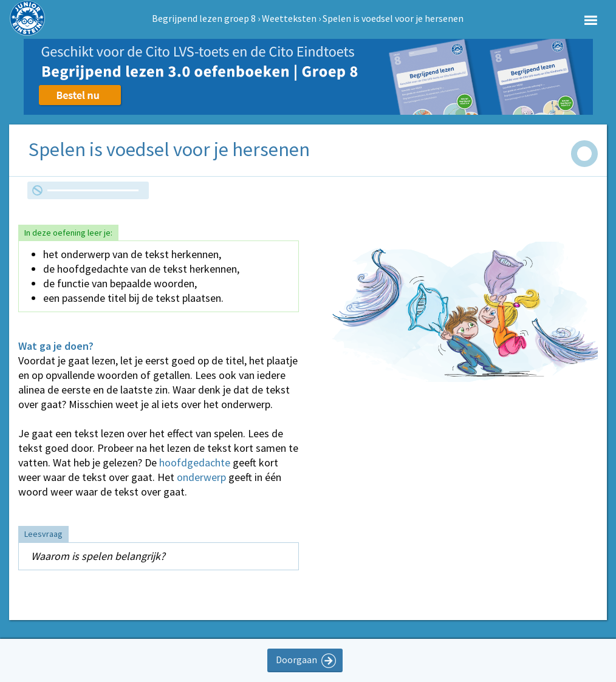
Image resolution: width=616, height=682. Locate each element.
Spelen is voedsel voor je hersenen (393, 18)
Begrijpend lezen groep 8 (204, 18)
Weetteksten (289, 18)
